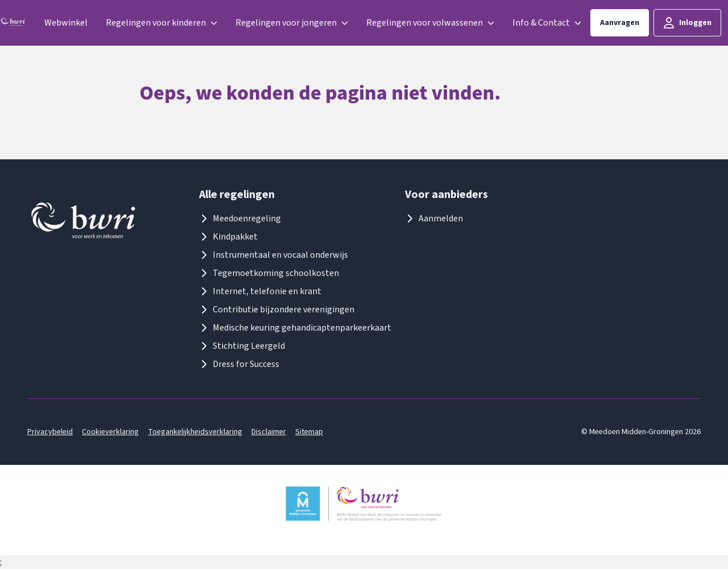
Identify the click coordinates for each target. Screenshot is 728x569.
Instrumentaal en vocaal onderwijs (274, 255)
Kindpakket (228, 237)
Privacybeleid (50, 432)
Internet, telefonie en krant (260, 291)
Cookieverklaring (110, 432)
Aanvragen (620, 23)
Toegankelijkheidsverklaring (195, 432)
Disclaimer (269, 432)
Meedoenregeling (240, 218)
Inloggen (687, 23)
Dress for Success (239, 364)
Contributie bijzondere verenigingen (277, 310)
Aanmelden (434, 218)
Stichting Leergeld (242, 346)
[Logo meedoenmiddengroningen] (13, 23)
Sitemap (309, 432)
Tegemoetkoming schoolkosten (269, 273)
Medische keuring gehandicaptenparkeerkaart (295, 328)
